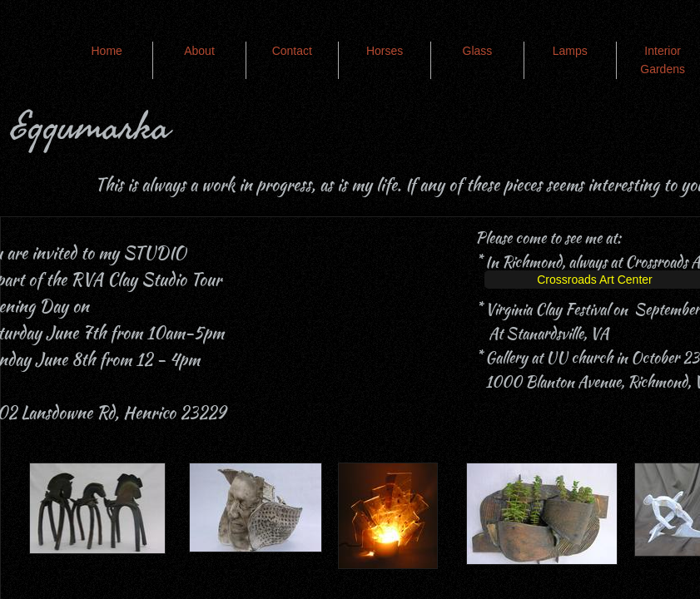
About (199, 51)
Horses (385, 51)
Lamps (570, 51)
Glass (478, 51)
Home (106, 51)
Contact (292, 51)
